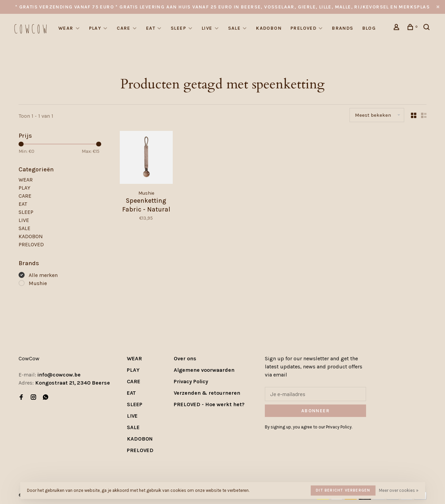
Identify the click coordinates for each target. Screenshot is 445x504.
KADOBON (269, 28)
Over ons (185, 358)
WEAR (66, 28)
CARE (124, 28)
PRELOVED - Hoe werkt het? (209, 404)
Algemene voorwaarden (204, 370)
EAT (151, 28)
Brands (343, 28)
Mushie (38, 283)
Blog (369, 28)
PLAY (95, 28)
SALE (234, 28)
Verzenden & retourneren (207, 393)
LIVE (207, 28)
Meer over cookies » (399, 490)
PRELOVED (303, 28)
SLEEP (178, 28)
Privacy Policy (191, 381)
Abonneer (315, 411)
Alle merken (43, 275)
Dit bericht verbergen (343, 490)
